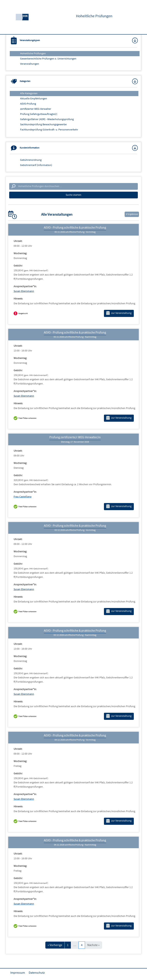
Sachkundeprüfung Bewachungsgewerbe (43, 125)
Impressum (18, 973)
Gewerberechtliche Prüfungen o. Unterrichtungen (48, 59)
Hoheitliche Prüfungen (33, 54)
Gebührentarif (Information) (36, 165)
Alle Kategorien (29, 93)
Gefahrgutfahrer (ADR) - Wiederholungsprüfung (47, 119)
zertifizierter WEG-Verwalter (36, 109)
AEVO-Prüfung (28, 104)
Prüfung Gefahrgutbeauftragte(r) (39, 114)
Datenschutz (37, 973)
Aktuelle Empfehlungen (34, 99)
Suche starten (73, 195)
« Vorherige (55, 945)
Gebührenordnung (31, 160)
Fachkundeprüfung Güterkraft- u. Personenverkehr (49, 130)
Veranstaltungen (30, 64)
